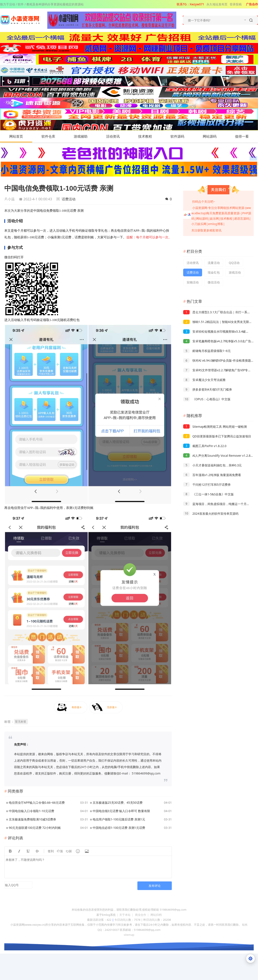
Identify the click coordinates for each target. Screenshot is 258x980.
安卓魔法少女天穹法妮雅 (204, 380)
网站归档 (156, 915)
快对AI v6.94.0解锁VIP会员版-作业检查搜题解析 (220, 360)
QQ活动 (234, 263)
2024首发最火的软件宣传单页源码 (211, 514)
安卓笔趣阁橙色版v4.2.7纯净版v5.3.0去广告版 (219, 341)
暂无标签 (21, 721)
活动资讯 (117, 136)
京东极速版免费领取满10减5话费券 (32, 819)
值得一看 (246, 136)
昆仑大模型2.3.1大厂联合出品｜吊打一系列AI (218, 312)
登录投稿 (236, 4)
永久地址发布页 (217, 4)
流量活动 (214, 263)
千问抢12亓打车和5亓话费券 (207, 485)
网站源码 (214, 136)
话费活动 (69, 199)
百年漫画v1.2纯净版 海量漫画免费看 (212, 475)
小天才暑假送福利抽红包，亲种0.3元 (212, 465)
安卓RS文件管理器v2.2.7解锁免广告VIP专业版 (219, 370)
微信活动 (214, 282)
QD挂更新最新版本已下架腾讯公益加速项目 (217, 436)
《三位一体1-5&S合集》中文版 (208, 494)
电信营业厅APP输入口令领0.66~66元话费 (37, 803)
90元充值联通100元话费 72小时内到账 (35, 828)
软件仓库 (53, 136)
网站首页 (16, 136)
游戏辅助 (85, 136)
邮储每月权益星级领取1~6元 (207, 351)
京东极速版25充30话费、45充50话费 (118, 803)
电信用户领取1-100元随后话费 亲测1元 (119, 819)
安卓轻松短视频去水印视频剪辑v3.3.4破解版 (217, 331)
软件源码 (182, 136)
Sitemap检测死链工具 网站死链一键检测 (215, 427)
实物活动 (193, 282)
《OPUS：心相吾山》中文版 (207, 399)
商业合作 (141, 915)
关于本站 (125, 915)
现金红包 (214, 272)
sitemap (129, 935)
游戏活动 (235, 272)
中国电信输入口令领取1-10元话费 (31, 811)
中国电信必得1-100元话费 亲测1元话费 (119, 828)
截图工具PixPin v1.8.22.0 (205, 446)
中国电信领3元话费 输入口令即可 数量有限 (121, 811)
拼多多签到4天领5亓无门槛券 (208, 389)
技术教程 (149, 136)
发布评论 (155, 886)
